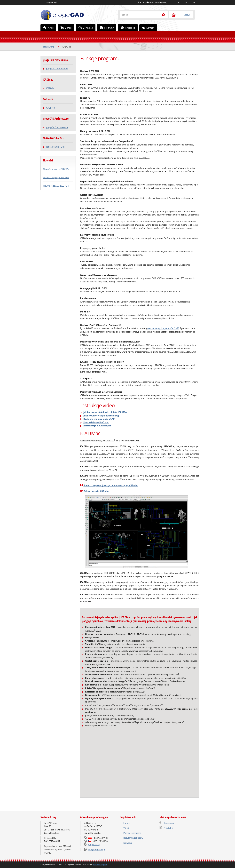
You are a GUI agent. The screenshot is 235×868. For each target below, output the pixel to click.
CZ (186, 2)
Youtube (168, 828)
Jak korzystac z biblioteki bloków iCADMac (105, 412)
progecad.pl (94, 844)
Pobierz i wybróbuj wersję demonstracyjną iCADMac (111, 485)
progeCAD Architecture (56, 119)
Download (84, 28)
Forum (127, 823)
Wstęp (47, 28)
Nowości (128, 843)
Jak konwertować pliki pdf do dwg (101, 416)
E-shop (65, 28)
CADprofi (48, 99)
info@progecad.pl (97, 850)
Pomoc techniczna (132, 833)
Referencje (127, 28)
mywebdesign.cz (100, 865)
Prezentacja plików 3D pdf (97, 426)
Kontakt (147, 28)
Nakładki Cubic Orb (54, 138)
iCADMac (48, 80)
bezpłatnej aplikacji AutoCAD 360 (163, 328)
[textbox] (138, 15)
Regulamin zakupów (133, 838)
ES (179, 2)
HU (193, 2)
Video (126, 828)
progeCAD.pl (49, 47)
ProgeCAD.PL (62, 15)
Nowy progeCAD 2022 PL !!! (56, 186)
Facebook (169, 823)
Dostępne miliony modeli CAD (99, 419)
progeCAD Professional (56, 60)
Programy (106, 28)
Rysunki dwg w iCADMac (96, 422)
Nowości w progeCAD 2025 (56, 169)
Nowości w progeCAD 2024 (56, 177)
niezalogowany (155, 2)
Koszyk (187, 15)
